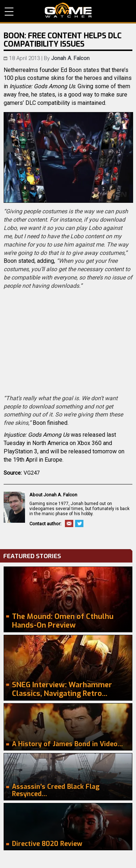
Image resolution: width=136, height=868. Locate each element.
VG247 (32, 473)
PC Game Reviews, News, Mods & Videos (68, 10)
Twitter (79, 523)
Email (69, 523)
